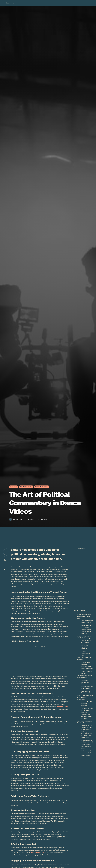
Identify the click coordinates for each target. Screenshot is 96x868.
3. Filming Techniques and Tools (86, 653)
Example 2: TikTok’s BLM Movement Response (87, 710)
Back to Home (10, 3)
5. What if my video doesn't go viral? (86, 752)
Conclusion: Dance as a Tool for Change (85, 722)
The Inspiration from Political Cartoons (87, 622)
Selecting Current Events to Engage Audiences (86, 632)
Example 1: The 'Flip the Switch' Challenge (87, 704)
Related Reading (86, 755)
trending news (62, 707)
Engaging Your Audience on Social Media (85, 677)
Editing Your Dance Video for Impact (85, 659)
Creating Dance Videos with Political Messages (84, 637)
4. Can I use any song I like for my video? (86, 746)
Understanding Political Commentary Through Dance (84, 616)
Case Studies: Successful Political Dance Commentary (85, 697)
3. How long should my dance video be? (87, 741)
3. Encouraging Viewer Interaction (86, 692)
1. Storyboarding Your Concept (86, 641)
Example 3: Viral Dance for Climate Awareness (86, 717)
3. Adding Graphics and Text (86, 672)
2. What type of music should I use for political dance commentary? (86, 735)
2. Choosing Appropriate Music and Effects (86, 647)
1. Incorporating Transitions (85, 663)
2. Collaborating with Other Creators (87, 688)
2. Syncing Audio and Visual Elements (87, 668)
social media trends (39, 853)
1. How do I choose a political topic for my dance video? (87, 727)
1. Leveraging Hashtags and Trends (85, 682)
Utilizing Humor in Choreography (86, 626)
